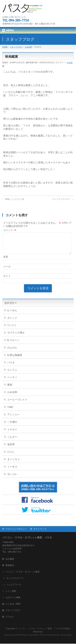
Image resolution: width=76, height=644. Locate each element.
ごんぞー (12, 441)
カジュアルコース (15, 578)
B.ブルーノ (13, 344)
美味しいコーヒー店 (13, 199)
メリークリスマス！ (63, 199)
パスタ (11, 367)
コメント (10, 230)
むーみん (12, 315)
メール (7, 271)
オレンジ (12, 322)
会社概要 (10, 559)
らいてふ (12, 374)
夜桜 (10, 389)
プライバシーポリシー (16, 529)
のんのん (12, 352)
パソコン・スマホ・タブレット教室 (23, 572)
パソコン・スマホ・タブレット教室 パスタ (39, 629)
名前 (6, 261)
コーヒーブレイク (17, 404)
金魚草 (11, 449)
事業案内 (10, 566)
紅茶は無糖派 (15, 359)
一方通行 (12, 426)
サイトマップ (40, 529)
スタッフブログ (13, 611)
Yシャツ (12, 329)
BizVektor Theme (38, 635)
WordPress (22, 635)
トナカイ (12, 434)
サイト (7, 280)
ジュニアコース (14, 585)
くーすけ (12, 471)
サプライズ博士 (16, 337)
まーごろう (13, 463)
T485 (10, 411)
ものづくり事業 (13, 598)
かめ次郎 (12, 396)
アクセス (10, 617)
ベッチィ (12, 381)
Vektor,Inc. (55, 635)
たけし (11, 456)
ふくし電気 (11, 591)
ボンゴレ (12, 478)
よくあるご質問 (13, 604)
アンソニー (13, 419)
